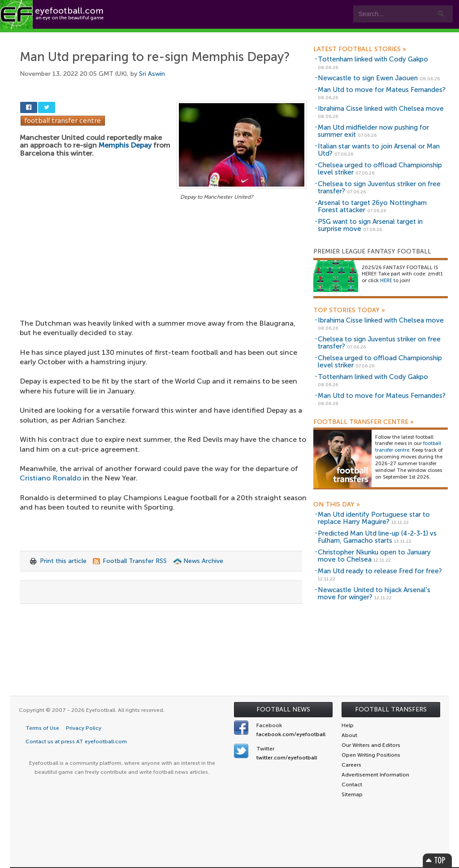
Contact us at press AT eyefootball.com (76, 742)
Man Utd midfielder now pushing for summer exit (373, 131)
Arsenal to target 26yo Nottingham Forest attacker (372, 207)
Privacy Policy (84, 728)
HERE (386, 281)
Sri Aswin (152, 74)
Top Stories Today (349, 310)
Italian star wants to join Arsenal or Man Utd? (379, 150)
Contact (280, 37)
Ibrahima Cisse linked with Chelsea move (381, 109)
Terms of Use (42, 728)
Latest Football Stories (360, 49)
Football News (283, 709)
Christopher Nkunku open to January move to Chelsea (374, 556)
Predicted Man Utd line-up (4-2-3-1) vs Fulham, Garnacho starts (377, 537)
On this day (337, 505)
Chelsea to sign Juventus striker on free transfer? (379, 188)
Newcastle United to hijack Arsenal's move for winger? (374, 594)
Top (437, 860)
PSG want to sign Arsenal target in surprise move (370, 225)
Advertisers (334, 37)
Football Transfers (391, 709)
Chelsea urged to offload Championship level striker (380, 169)
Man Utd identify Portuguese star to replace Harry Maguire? (374, 518)
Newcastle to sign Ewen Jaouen (368, 78)
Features (133, 37)
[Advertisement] (163, 269)
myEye (230, 37)
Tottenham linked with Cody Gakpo (373, 59)
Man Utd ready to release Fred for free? (380, 571)
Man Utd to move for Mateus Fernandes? (382, 90)
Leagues (183, 37)
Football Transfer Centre (364, 422)
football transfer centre (408, 447)
